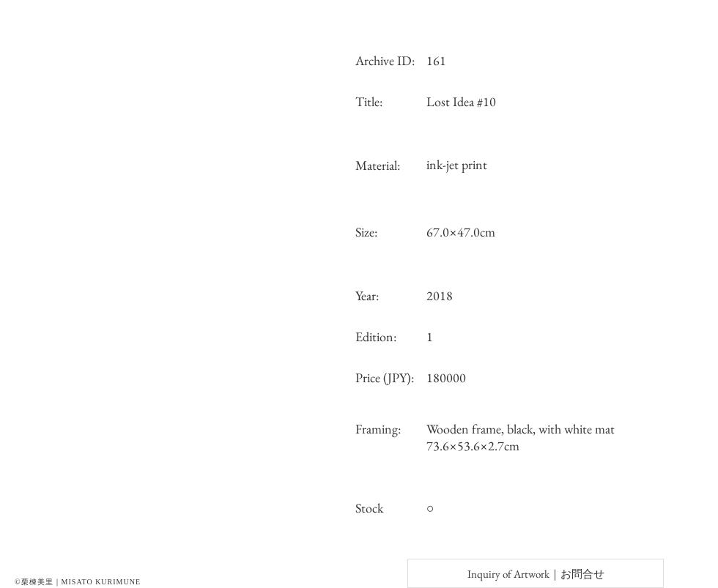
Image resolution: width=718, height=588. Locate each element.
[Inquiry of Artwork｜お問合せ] (536, 573)
